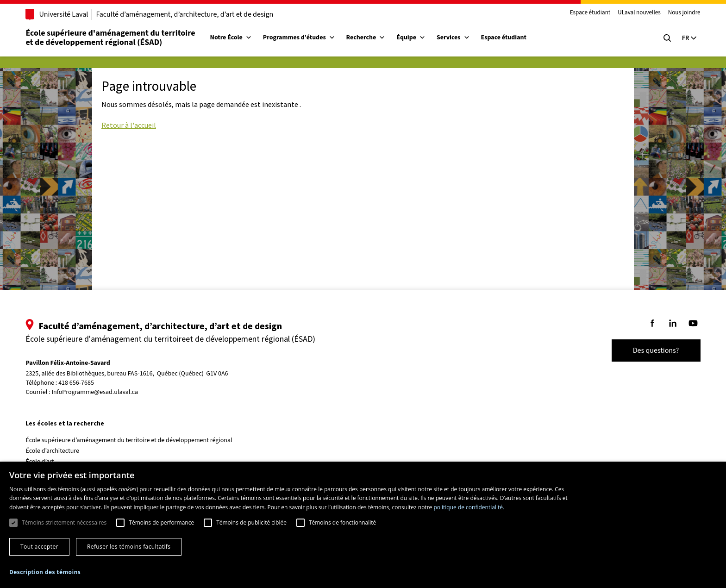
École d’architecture (57, 451)
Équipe (416, 38)
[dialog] (363, 525)
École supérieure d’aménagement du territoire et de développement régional (134, 440)
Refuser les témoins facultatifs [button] (129, 547)
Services (458, 38)
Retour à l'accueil (129, 125)
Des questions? (651, 350)
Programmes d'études (304, 38)
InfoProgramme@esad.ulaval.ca (100, 392)
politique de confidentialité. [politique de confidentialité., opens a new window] (469, 507)
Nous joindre (679, 13)
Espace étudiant (585, 13)
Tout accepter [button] (39, 547)
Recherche (371, 38)
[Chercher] (662, 38)
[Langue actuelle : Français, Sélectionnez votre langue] (684, 38)
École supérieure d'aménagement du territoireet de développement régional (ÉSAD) (115, 38)
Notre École (236, 38)
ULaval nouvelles (635, 13)
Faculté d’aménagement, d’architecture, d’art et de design (190, 14)
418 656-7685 (81, 383)
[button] (45, 572)
